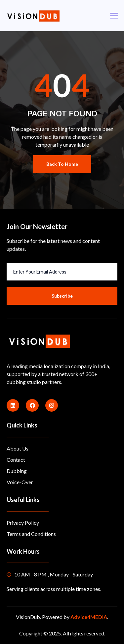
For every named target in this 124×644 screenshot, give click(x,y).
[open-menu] (114, 16)
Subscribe (62, 296)
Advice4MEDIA (89, 617)
